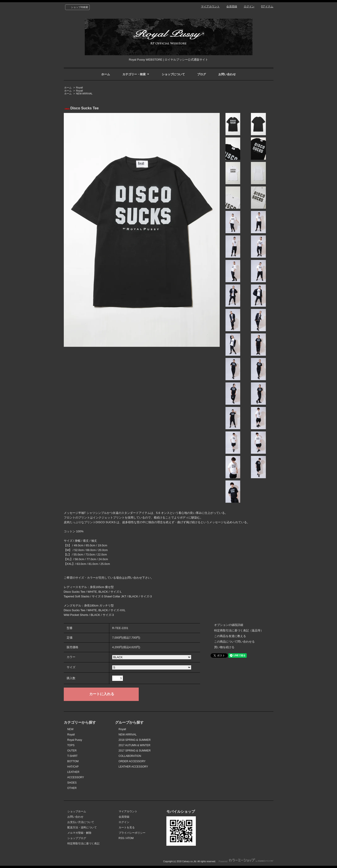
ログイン (249, 6)
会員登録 (232, 6)
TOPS (71, 745)
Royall (80, 88)
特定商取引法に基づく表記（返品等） (239, 630)
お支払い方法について (81, 822)
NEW (70, 729)
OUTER (72, 751)
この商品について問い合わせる (234, 642)
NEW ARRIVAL (84, 94)
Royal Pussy (75, 740)
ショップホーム (77, 811)
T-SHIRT (72, 756)
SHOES (72, 783)
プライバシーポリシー (132, 833)
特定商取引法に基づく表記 (83, 843)
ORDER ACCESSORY (132, 761)
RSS (121, 838)
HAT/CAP (73, 767)
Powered (246, 861)
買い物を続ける (224, 647)
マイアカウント (210, 6)
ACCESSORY (76, 777)
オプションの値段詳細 (229, 625)
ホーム (106, 74)
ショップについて (173, 74)
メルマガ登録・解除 (79, 833)
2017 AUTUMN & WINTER (135, 745)
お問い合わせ (227, 74)
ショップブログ (77, 838)
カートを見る (127, 827)
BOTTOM (73, 761)
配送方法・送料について (82, 827)
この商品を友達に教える (230, 636)
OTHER (72, 788)
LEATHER (73, 772)
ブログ (202, 74)
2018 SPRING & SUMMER (135, 740)
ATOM (130, 838)
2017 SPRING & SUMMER (135, 751)
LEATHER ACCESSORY (133, 767)
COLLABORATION (130, 756)
